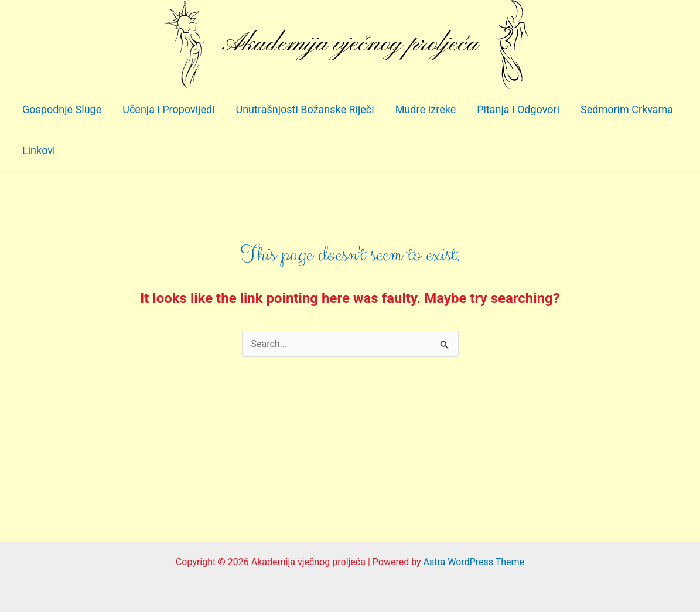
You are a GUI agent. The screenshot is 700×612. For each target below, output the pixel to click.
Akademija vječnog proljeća (350, 44)
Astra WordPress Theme (474, 562)
